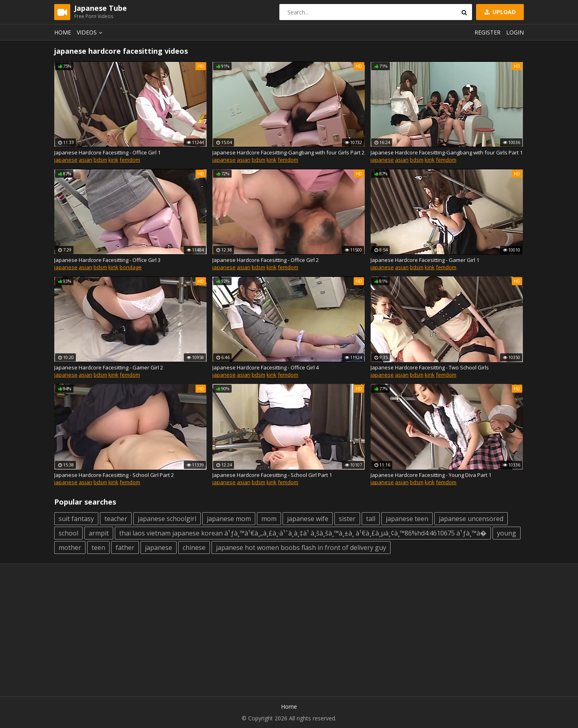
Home (63, 32)
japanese (66, 160)
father (125, 548)
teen (98, 548)
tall (371, 519)
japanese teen (407, 519)
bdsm (100, 160)
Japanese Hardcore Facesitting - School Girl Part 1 (272, 475)
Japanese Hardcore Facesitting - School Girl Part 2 (114, 475)
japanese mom (229, 519)
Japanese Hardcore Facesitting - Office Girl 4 (266, 367)
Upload (499, 12)
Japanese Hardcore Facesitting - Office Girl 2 (266, 260)
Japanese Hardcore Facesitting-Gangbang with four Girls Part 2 (288, 152)
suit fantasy (76, 519)
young (507, 533)
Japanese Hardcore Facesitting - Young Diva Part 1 (431, 475)
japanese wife (308, 519)
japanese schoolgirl (167, 519)
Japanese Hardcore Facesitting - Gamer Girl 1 (425, 260)
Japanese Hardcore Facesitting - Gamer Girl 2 (109, 367)
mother (70, 548)
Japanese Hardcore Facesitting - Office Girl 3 (107, 260)
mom (269, 519)
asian (85, 160)
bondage (131, 267)
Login (515, 32)
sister (347, 519)
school (68, 533)
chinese (194, 548)
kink (113, 160)
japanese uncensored (471, 519)
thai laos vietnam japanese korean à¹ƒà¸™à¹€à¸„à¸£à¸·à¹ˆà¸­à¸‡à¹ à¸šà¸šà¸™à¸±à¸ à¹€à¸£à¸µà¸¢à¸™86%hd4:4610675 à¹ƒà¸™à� (303, 533)
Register (487, 32)
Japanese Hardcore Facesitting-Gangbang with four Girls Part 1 (447, 152)
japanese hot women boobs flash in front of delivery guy (301, 548)
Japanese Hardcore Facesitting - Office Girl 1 (107, 152)
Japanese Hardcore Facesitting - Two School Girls (430, 367)
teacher (116, 519)
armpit (99, 533)
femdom (130, 160)
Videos (91, 32)
